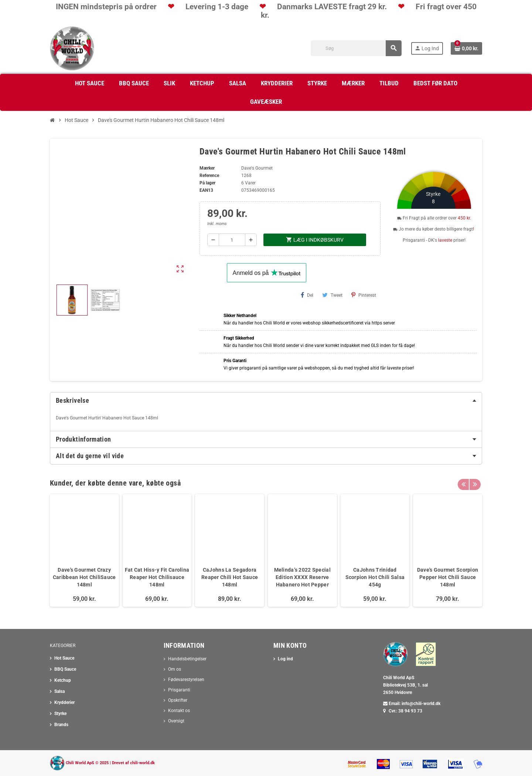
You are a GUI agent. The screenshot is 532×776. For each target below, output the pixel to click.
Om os (175, 669)
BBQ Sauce (65, 669)
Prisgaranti (179, 690)
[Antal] (232, 240)
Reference (209, 176)
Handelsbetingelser (187, 659)
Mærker (207, 168)
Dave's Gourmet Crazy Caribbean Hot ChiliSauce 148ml (84, 577)
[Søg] (356, 48)
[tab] (266, 401)
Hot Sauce (64, 658)
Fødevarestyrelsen (186, 680)
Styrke (60, 714)
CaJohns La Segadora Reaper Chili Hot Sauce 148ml (230, 577)
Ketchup (63, 680)
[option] (84, 550)
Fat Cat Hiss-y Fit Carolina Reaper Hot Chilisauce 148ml (157, 577)
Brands (61, 725)
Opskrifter (178, 700)
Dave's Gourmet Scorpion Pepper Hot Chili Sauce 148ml (448, 577)
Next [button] (475, 481)
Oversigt (176, 721)
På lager (207, 183)
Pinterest (364, 295)
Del (307, 295)
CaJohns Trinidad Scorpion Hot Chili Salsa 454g (375, 577)
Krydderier (64, 702)
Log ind (285, 659)
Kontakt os (179, 711)
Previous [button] (463, 481)
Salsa (59, 691)
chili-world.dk (142, 763)
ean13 (206, 190)
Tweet (332, 295)
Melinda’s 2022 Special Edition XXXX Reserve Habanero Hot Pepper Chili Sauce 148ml (302, 581)
